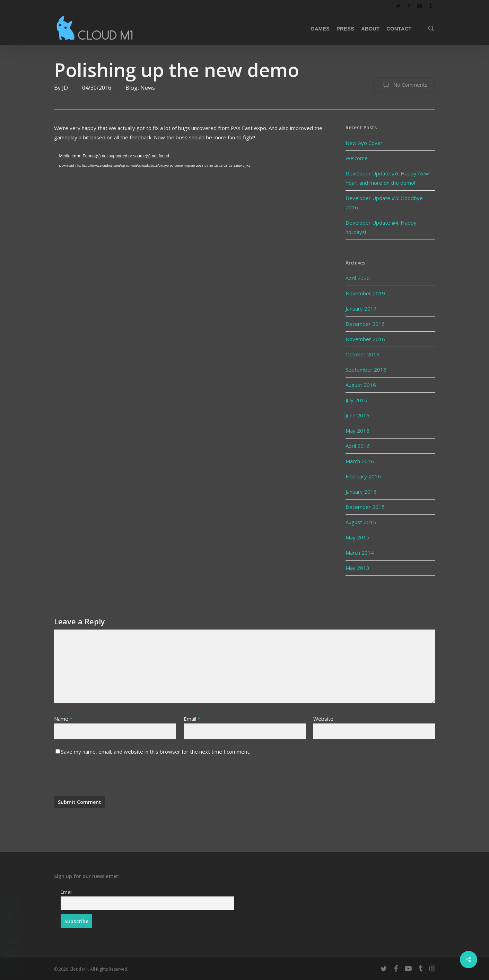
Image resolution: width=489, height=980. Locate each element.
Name (63, 719)
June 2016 (357, 415)
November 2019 (365, 293)
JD (65, 88)
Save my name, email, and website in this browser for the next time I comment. (156, 752)
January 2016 (361, 492)
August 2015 (361, 522)
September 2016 (366, 370)
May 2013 (357, 568)
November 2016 (365, 339)
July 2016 (356, 400)
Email (192, 719)
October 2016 (363, 354)
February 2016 (363, 476)
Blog (132, 88)
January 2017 (361, 309)
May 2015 (357, 537)
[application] (191, 228)
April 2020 (358, 278)
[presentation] (107, 779)
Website (323, 719)
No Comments (404, 85)
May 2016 (357, 431)
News (148, 88)
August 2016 (361, 385)
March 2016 (360, 461)
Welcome (357, 158)
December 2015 (365, 507)
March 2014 (360, 553)
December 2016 (365, 324)
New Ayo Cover (364, 143)
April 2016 (358, 446)
